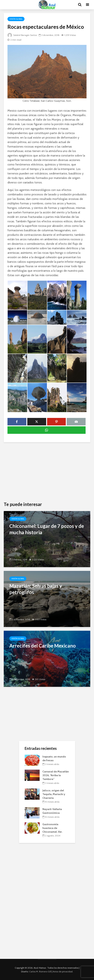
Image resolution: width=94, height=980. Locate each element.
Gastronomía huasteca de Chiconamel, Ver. (52, 828)
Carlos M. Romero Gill (40, 971)
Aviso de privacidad (63, 971)
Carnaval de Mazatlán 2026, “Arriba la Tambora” (56, 775)
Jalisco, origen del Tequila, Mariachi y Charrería (54, 794)
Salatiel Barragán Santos (23, 35)
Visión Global (16, 19)
